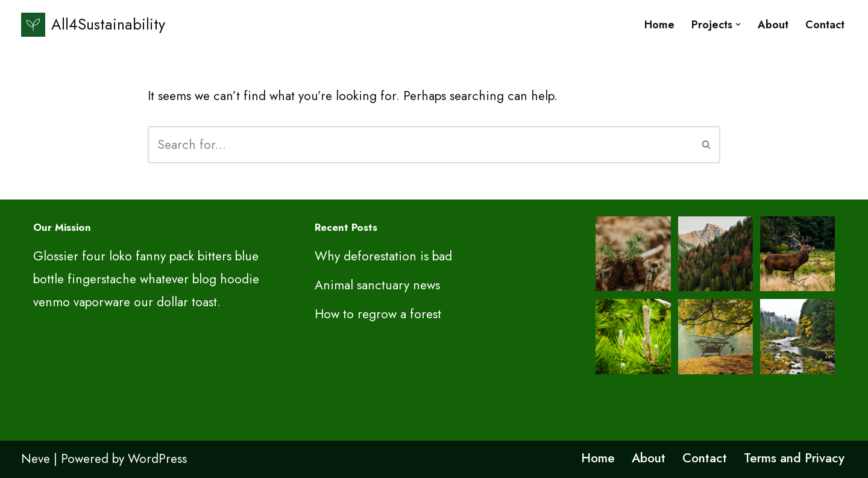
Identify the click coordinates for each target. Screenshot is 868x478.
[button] (738, 24)
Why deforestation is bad (383, 256)
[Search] (420, 145)
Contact (825, 25)
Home (659, 25)
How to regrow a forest (378, 314)
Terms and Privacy (794, 458)
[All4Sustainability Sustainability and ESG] (93, 24)
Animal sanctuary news (377, 285)
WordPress (157, 459)
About (773, 25)
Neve (36, 459)
